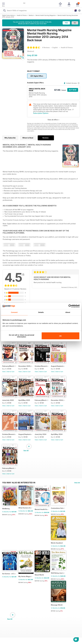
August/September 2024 (26, 434)
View (4, 372)
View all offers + (53, 120)
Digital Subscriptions (9, 15)
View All (77, 483)
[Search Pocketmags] (4, 11)
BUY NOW (73, 90)
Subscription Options (41, 113)
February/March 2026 (9, 366)
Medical (31, 15)
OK (60, 336)
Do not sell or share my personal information (22, 336)
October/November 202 (42, 366)
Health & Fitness (22, 15)
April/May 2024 (57, 434)
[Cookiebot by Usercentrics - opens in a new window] (70, 306)
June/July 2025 (8, 400)
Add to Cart (11, 372)
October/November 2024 (9, 434)
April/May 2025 (24, 400)
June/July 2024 (40, 434)
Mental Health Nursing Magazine (46, 15)
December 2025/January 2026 (26, 366)
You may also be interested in (19, 483)
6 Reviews (46, 48)
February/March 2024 (9, 468)
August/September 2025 (58, 366)
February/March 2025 (42, 400)
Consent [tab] (14, 312)
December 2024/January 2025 (58, 400)
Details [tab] (41, 312)
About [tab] (68, 312)
